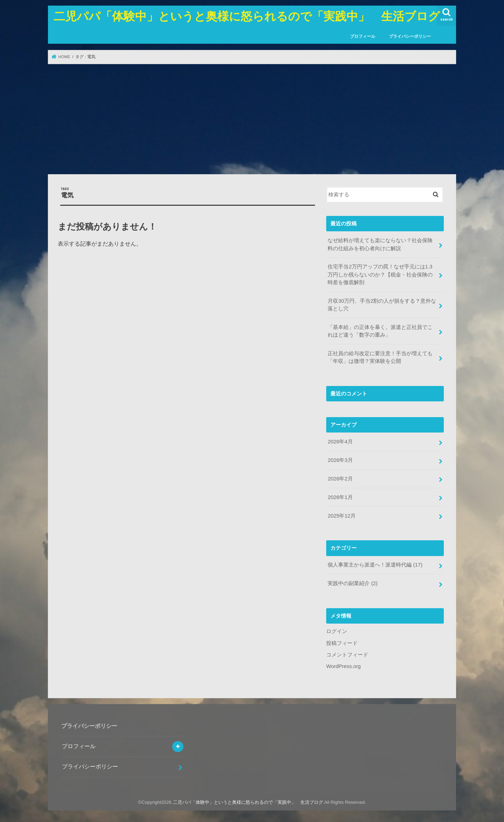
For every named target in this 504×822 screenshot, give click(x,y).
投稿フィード (342, 643)
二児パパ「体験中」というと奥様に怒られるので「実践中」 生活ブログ (247, 16)
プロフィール (363, 36)
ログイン (337, 631)
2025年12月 (341, 516)
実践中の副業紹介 (352, 583)
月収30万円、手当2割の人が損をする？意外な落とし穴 (382, 305)
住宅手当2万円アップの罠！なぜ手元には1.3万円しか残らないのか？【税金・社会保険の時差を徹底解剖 (380, 274)
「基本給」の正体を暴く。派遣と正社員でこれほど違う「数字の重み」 (380, 331)
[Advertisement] (252, 119)
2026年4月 (340, 442)
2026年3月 (340, 460)
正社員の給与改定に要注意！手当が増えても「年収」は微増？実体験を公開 (380, 357)
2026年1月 (340, 497)
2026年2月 (340, 479)
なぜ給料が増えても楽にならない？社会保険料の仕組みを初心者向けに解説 (380, 244)
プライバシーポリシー (410, 36)
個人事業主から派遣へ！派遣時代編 (375, 565)
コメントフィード (347, 655)
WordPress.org (344, 666)
